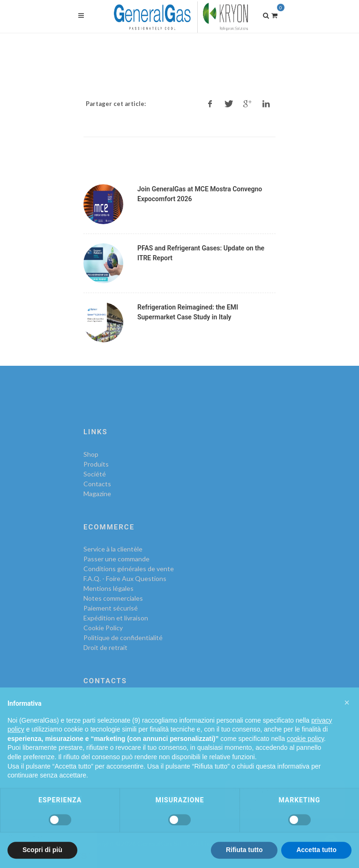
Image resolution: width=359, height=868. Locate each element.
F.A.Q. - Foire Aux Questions (125, 578)
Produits (96, 464)
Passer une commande (116, 559)
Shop (91, 454)
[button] (347, 720)
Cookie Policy (103, 628)
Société (95, 474)
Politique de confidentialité (123, 638)
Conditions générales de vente (129, 569)
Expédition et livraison (116, 618)
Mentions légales (108, 588)
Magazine (97, 494)
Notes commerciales (113, 598)
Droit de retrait (105, 647)
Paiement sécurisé (111, 608)
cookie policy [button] (305, 756)
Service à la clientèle (113, 549)
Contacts (97, 484)
